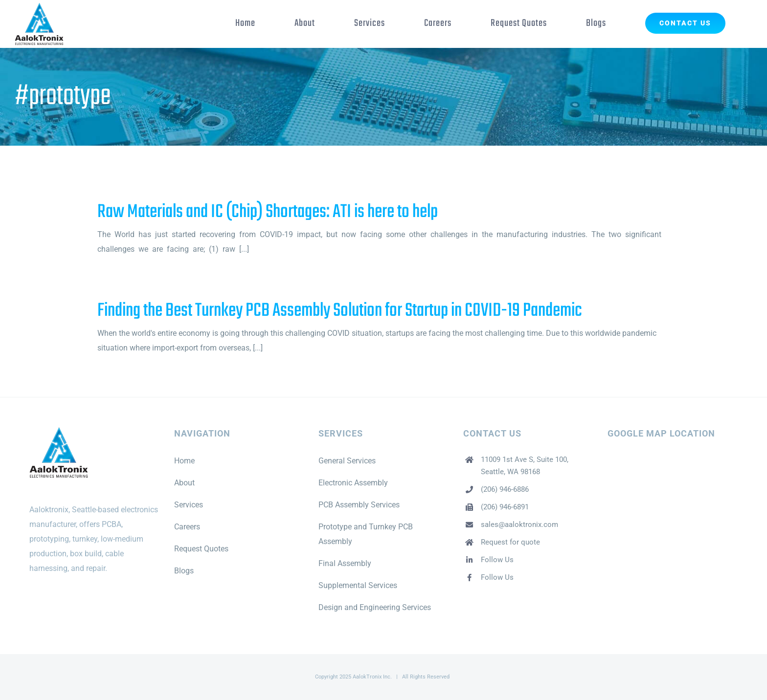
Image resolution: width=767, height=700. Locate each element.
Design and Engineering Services (375, 607)
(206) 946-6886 (505, 489)
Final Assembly (345, 563)
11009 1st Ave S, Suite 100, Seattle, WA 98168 (525, 466)
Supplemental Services (358, 585)
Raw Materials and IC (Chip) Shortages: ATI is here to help (268, 212)
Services (189, 505)
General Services (347, 461)
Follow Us (497, 560)
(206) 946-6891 (505, 507)
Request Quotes (201, 549)
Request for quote (510, 542)
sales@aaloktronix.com (519, 525)
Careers (187, 527)
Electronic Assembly (353, 483)
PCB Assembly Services (359, 505)
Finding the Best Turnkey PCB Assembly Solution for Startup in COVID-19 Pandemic (340, 311)
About (184, 483)
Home (184, 461)
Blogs (184, 571)
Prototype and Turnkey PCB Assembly (366, 534)
